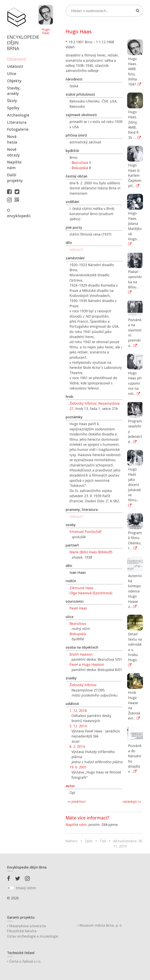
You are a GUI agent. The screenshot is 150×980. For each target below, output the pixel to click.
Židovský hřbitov (83, 685)
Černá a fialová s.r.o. (24, 961)
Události (15, 66)
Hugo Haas (46, 31)
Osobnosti (16, 59)
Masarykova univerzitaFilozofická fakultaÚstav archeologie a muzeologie (33, 931)
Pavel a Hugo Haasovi (87, 664)
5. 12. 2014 (78, 726)
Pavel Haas (78, 608)
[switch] (10, 888)
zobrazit (76, 249)
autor (70, 786)
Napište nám (14, 165)
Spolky (13, 108)
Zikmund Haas (81, 588)
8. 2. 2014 (77, 746)
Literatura (16, 122)
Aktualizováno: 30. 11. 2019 (128, 843)
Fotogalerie (16, 129)
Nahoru (72, 841)
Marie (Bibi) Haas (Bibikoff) (91, 552)
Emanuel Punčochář (86, 531)
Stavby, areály (14, 91)
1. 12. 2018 (78, 711)
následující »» (132, 802)
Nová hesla (12, 139)
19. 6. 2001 (78, 767)
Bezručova (80, 162)
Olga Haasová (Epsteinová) (91, 593)
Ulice (12, 74)
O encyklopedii (16, 213)
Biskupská (80, 168)
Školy (12, 101)
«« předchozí (76, 802)
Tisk (103, 841)
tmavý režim (26, 888)
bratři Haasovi (81, 654)
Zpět (89, 841)
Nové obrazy (13, 152)
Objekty (14, 81)
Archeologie (16, 115)
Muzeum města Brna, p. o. (100, 925)
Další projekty (15, 178)
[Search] (104, 11)
